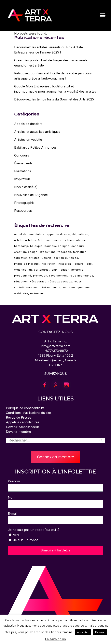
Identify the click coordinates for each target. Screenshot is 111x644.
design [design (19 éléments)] (33, 252)
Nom (12, 497)
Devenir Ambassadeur (23, 427)
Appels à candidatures (23, 422)
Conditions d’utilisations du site (28, 413)
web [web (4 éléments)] (88, 287)
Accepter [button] (83, 632)
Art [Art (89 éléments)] (74, 234)
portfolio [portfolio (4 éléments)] (77, 270)
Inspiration (22, 179)
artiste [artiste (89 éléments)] (19, 240)
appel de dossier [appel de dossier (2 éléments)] (59, 234)
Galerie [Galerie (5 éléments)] (47, 258)
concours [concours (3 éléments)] (78, 246)
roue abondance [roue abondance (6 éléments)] (82, 276)
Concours (22, 155)
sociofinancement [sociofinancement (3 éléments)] (27, 287)
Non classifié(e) (26, 187)
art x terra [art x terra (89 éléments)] (67, 240)
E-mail (13, 514)
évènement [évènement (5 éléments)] (38, 293)
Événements (23, 163)
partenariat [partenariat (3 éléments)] (42, 270)
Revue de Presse (19, 417)
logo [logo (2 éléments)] (89, 264)
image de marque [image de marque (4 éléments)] (27, 264)
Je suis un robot (25, 540)
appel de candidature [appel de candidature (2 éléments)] (29, 234)
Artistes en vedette (28, 140)
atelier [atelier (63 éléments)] (81, 240)
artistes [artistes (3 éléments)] (31, 240)
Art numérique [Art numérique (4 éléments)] (48, 240)
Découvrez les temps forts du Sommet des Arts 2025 (54, 99)
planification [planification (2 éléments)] (61, 270)
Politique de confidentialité (25, 408)
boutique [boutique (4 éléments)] (36, 246)
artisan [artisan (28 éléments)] (83, 234)
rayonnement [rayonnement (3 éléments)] (59, 276)
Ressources (23, 211)
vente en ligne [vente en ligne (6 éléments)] (73, 287)
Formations (23, 171)
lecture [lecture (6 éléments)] (79, 264)
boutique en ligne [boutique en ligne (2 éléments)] (57, 246)
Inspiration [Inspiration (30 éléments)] (48, 264)
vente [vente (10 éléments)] (57, 287)
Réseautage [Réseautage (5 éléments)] (38, 281)
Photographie (24, 203)
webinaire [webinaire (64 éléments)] (21, 293)
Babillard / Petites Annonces (35, 147)
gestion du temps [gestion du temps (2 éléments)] (66, 258)
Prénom (14, 481)
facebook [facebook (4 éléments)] (64, 252)
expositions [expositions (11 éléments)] (48, 252)
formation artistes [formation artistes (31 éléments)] (27, 258)
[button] (103, 15)
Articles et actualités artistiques (37, 132)
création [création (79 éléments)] (20, 252)
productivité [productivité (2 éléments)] (23, 276)
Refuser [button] (100, 632)
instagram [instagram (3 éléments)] (65, 264)
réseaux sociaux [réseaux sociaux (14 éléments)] (60, 281)
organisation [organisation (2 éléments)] (23, 270)
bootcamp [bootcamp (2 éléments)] (21, 246)
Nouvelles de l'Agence (31, 195)
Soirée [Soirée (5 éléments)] (46, 287)
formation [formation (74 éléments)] (80, 252)
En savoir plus (55, 639)
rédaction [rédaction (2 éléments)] (21, 281)
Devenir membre (18, 432)
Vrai (16, 535)
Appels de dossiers (28, 124)
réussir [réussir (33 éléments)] (79, 281)
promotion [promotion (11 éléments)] (40, 276)
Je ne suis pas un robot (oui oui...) (34, 530)
